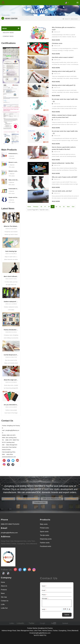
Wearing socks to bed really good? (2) (56, 69)
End (73, 199)
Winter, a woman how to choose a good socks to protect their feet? (61, 111)
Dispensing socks (46, 539)
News (3, 593)
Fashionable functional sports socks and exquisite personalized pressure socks (14, 189)
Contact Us (5, 601)
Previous (36, 199)
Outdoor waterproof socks (11, 302)
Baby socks (44, 524)
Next (68, 199)
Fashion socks (45, 543)
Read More (30, 38)
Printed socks (44, 528)
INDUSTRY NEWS (8, 33)
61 (60, 199)
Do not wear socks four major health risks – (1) (58, 126)
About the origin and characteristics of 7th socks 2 (11, 380)
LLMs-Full (4, 608)
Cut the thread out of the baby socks (11, 355)
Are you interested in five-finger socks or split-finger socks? (11, 405)
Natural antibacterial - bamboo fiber (55, 156)
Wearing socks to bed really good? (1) (56, 82)
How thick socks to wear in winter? (55, 55)
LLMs (3, 604)
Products (4, 590)
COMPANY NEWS (8, 36)
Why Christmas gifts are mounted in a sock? (58, 27)
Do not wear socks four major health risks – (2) (58, 96)
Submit (67, 615)
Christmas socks (49, 41)
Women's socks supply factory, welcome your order (14, 171)
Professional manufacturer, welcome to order (14, 154)
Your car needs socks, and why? (54, 183)
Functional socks (46, 546)
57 (45, 199)
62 (64, 199)
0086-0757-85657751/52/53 (10, 524)
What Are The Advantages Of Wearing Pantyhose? (11, 226)
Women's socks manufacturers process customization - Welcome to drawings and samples (14, 162)
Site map (4, 597)
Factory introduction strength (11, 330)
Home (65, 19)
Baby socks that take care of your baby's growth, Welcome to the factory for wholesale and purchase (14, 180)
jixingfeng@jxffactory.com (9, 533)
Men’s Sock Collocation (11, 276)
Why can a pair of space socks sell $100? (57, 169)
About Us (4, 586)
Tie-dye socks (45, 535)
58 (49, 199)
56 (41, 199)
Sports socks (44, 532)
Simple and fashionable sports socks (14, 197)
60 (56, 199)
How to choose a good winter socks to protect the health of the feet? (59, 141)
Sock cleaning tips (11, 251)
